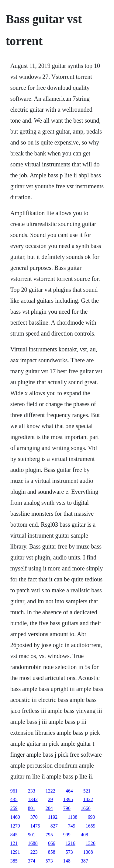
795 (49, 835)
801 (32, 808)
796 (67, 808)
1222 (50, 791)
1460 (15, 817)
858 (52, 852)
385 (14, 861)
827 (54, 826)
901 (32, 835)
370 (34, 817)
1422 (88, 799)
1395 (68, 799)
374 (32, 861)
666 (52, 843)
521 (87, 791)
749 (72, 826)
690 (92, 817)
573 (69, 852)
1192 (53, 817)
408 (85, 835)
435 (14, 799)
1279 (15, 826)
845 (14, 835)
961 (14, 791)
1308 (88, 852)
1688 (33, 843)
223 (34, 852)
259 (14, 808)
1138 (73, 817)
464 (69, 791)
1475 (35, 826)
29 (50, 799)
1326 (91, 843)
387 (85, 861)
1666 (86, 808)
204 (49, 808)
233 (32, 791)
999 (67, 835)
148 (67, 861)
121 (14, 843)
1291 (15, 852)
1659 (91, 826)
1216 (71, 843)
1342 (33, 799)
